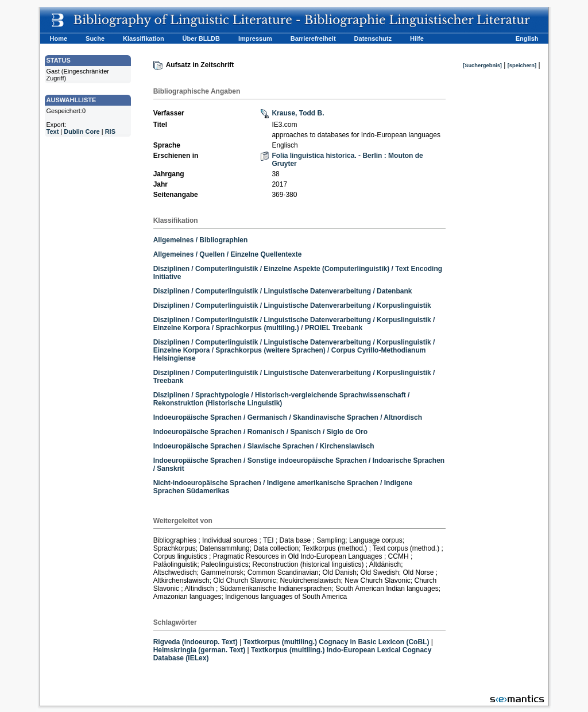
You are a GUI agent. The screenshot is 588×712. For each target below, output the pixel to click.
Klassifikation (144, 38)
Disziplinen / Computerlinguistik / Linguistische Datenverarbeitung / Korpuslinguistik (292, 305)
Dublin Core (82, 131)
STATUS (59, 60)
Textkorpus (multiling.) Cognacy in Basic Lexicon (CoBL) (336, 642)
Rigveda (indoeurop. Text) (196, 642)
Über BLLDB (201, 38)
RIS (110, 131)
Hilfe (417, 38)
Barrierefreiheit (313, 38)
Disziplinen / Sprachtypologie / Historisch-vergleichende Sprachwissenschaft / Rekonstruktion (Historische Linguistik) (282, 399)
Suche (95, 38)
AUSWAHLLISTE (71, 100)
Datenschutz (373, 38)
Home (59, 38)
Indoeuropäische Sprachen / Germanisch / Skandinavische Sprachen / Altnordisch (288, 417)
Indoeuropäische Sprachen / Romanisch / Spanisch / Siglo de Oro (260, 432)
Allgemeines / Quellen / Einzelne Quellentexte (228, 254)
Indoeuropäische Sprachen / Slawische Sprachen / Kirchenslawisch (264, 446)
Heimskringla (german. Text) (200, 650)
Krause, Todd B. (298, 113)
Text (53, 131)
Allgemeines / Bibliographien (201, 240)
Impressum (255, 38)
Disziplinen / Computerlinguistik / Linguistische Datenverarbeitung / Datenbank (283, 291)
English (527, 38)
